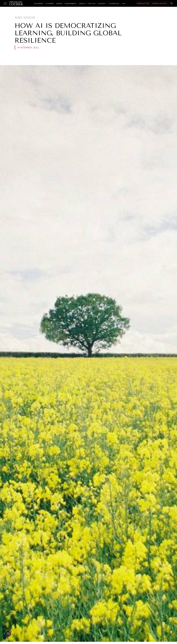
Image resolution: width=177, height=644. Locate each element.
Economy (50, 4)
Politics (92, 4)
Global (19, 17)
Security (102, 4)
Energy (59, 4)
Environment (71, 4)
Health (82, 4)
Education (29, 17)
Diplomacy (39, 4)
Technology (114, 4)
